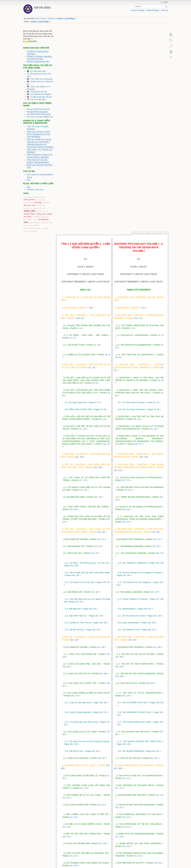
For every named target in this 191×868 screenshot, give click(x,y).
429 (77, 808)
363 (105, 496)
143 (82, 250)
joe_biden (28, 217)
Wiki (29, 180)
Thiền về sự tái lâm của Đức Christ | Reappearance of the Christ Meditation (38, 134)
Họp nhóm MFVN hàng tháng (39, 114)
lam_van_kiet (45, 217)
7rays (25, 197)
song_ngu (46, 228)
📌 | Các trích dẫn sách (36, 99)
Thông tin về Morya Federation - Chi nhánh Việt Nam (40, 58)
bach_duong (46, 203)
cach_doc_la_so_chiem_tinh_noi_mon (34, 208)
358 (101, 496)
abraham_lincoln (32, 197)
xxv (91, 101)
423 (89, 760)
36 (93, 176)
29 (82, 111)
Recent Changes (138, 10)
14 (81, 121)
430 (63, 561)
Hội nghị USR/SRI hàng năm (38, 109)
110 (104, 212)
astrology (38, 202)
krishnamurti (36, 217)
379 (77, 489)
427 (95, 798)
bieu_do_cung (29, 205)
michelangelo (43, 219)
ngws (25, 225)
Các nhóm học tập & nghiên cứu (40, 117)
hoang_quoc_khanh (44, 214)
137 (93, 160)
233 (100, 339)
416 (75, 659)
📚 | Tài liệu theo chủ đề (37, 92)
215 (100, 260)
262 (95, 402)
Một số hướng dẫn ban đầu (38, 62)
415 (105, 637)
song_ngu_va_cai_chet (30, 231)
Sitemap (165, 10)
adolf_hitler (41, 197)
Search (166, 6)
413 (68, 620)
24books (51, 19)
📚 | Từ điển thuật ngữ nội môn (40, 97)
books (43, 19)
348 (105, 466)
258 (81, 395)
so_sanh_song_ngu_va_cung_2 (32, 228)
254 (77, 395)
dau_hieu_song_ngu (43, 211)
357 (64, 479)
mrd (26, 222)
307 (104, 325)
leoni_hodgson (28, 220)
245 (78, 368)
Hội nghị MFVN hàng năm (37, 112)
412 (86, 581)
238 (76, 359)
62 (96, 195)
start (37, 19)
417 (90, 675)
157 (80, 273)
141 (77, 250)
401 (64, 527)
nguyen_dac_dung (34, 223)
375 (105, 505)
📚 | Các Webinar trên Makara (39, 94)
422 (82, 753)
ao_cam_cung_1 (41, 200)
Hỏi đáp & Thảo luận (35, 190)
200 (75, 302)
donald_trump (29, 214)
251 (97, 346)
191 (86, 283)
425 (94, 774)
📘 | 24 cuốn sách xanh (36, 71)
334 (103, 440)
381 (71, 537)
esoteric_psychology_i (67, 19)
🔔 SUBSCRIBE (31, 41)
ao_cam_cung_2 (28, 203)
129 (84, 222)
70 (99, 195)
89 (63, 188)
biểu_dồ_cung (40, 205)
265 (101, 409)
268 (105, 416)
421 (75, 727)
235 (71, 359)
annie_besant (29, 200)
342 (68, 459)
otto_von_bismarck (33, 225)
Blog (29, 187)
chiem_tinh (29, 211)
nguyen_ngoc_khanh (47, 223)
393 (76, 537)
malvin (35, 220)
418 (88, 668)
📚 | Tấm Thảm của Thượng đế (40, 79)
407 (77, 433)
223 (103, 332)
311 (99, 440)
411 (108, 569)
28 (98, 138)
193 (100, 290)
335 (64, 450)
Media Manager (153, 10)
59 (96, 176)
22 (74, 131)
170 (85, 273)
